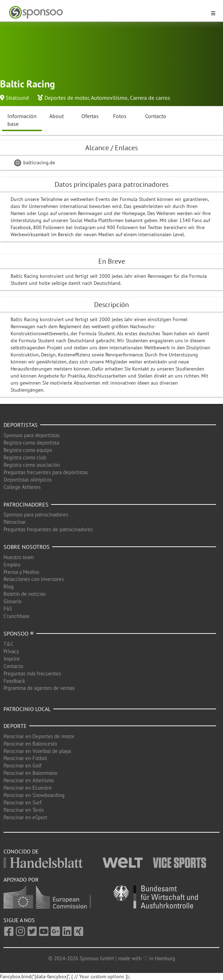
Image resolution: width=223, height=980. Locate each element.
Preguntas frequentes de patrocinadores (48, 529)
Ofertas (90, 116)
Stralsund (17, 98)
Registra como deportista (31, 443)
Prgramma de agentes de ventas (39, 688)
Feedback (14, 681)
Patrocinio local (27, 709)
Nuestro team (19, 557)
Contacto (156, 116)
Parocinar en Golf (23, 765)
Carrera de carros (150, 98)
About (57, 116)
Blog (9, 586)
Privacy (11, 651)
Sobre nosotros (27, 547)
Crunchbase (17, 616)
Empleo (12, 565)
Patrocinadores (26, 504)
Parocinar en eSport (25, 817)
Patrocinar (15, 522)
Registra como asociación (32, 465)
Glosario (13, 601)
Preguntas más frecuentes (32, 673)
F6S (8, 609)
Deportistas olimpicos (28, 480)
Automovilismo (109, 98)
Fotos (120, 116)
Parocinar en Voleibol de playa (37, 751)
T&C (9, 644)
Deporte (15, 726)
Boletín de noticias (24, 594)
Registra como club (25, 457)
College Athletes (22, 487)
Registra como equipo (28, 450)
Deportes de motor (67, 98)
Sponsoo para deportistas (32, 435)
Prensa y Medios (21, 572)
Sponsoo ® (19, 633)
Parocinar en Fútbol (25, 758)
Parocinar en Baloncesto (30, 744)
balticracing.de (35, 163)
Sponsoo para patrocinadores (36, 514)
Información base (22, 120)
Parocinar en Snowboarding (34, 795)
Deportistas (21, 425)
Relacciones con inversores (34, 579)
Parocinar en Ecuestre (28, 788)
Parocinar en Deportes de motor (39, 736)
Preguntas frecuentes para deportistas (46, 472)
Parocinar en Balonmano (30, 773)
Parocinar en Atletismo (29, 780)
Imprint (12, 659)
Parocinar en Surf (23, 803)
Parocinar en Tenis (24, 810)
